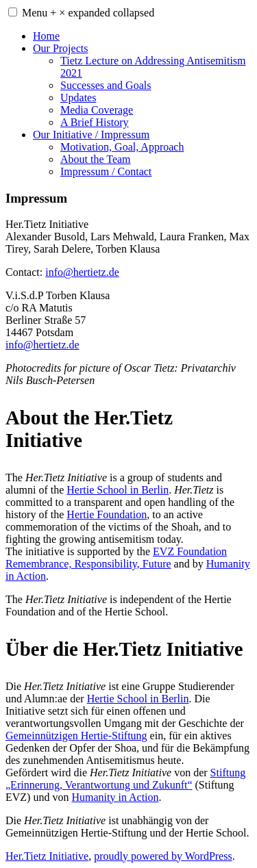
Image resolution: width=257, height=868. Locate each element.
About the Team (96, 159)
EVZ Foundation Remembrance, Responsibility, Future (116, 558)
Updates (78, 98)
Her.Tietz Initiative (47, 856)
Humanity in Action (115, 797)
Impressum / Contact (106, 171)
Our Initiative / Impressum (91, 135)
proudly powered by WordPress (163, 856)
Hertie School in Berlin (118, 490)
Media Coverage (97, 110)
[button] (13, 12)
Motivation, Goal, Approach (122, 147)
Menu (88, 13)
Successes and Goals (106, 85)
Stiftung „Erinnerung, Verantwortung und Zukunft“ (125, 779)
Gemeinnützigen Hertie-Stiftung (76, 736)
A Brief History (95, 122)
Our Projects (60, 48)
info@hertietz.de (82, 272)
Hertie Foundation (107, 514)
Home (46, 36)
